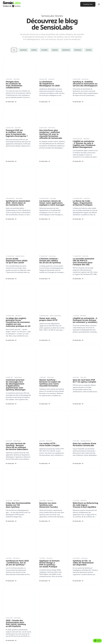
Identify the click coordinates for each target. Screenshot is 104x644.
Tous (14, 50)
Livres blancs (7, 621)
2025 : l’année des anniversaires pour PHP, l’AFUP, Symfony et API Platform (16, 526)
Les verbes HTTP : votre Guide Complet (49, 380)
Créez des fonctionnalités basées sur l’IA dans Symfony (18, 429)
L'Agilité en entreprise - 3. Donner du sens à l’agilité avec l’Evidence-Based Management (84, 133)
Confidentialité (42, 641)
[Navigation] (99, 4)
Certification (57, 604)
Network (56, 608)
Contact (56, 628)
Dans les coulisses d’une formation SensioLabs (84, 380)
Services (5, 597)
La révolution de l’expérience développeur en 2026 (49, 84)
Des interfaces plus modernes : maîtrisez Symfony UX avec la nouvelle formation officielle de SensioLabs (51, 134)
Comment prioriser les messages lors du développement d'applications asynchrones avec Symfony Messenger (16, 331)
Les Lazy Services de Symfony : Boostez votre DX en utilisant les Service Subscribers (17, 382)
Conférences (57, 597)
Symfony (34, 50)
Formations (6, 600)
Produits (5, 608)
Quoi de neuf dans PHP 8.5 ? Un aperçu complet (84, 327)
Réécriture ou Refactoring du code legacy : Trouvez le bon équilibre (85, 429)
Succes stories (7, 624)
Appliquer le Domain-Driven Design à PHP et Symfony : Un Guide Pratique (50, 477)
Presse (55, 621)
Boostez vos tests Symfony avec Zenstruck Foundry (49, 429)
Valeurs (56, 617)
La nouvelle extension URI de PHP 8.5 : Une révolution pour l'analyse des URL (83, 230)
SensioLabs (23, 50)
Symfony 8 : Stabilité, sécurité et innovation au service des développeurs (85, 84)
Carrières (89, 50)
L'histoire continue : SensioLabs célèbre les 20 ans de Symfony (50, 229)
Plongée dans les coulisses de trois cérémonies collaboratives (14, 85)
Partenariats (6, 628)
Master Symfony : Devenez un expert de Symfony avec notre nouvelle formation (50, 329)
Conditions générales (52, 641)
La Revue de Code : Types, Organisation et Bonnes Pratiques (83, 183)
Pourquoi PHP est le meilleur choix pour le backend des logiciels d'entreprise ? (17, 133)
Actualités (6, 617)
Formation (44, 50)
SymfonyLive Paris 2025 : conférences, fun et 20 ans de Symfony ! (17, 476)
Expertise (55, 50)
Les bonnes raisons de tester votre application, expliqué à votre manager (52, 183)
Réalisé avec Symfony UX (22, 641)
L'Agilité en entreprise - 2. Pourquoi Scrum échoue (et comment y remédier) (85, 278)
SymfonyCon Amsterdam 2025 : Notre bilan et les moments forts (18, 183)
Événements (66, 50)
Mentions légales (33, 641)
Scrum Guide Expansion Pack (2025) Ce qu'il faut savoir (17, 229)
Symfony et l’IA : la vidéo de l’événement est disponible (83, 476)
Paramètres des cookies (9, 641)
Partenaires (78, 50)
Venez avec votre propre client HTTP (48, 277)
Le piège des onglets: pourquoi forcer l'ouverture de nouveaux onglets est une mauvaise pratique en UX (18, 280)
